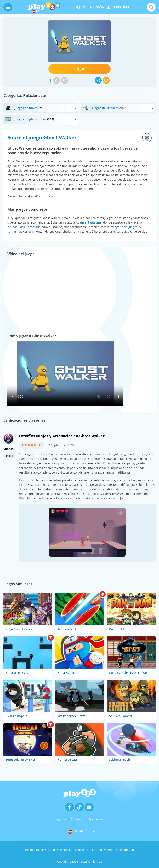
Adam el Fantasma (89, 222)
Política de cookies (73, 850)
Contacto (77, 819)
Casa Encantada (30, 227)
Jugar (80, 69)
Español (77, 832)
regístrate (119, 7)
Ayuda (61, 819)
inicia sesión (90, 7)
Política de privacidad (40, 850)
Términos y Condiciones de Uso (112, 850)
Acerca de (95, 819)
